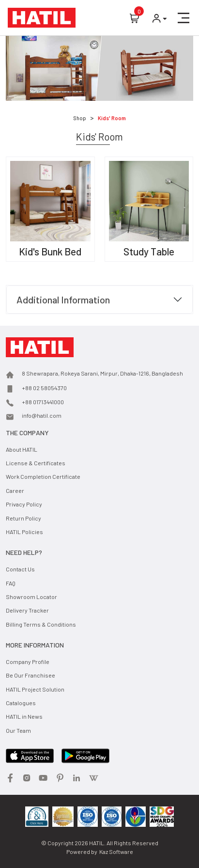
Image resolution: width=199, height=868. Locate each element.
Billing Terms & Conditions (41, 624)
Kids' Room (112, 118)
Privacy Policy (24, 504)
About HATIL (22, 449)
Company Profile (28, 662)
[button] (184, 18)
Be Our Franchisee (31, 675)
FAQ (11, 583)
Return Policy (23, 518)
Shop (80, 118)
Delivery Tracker (27, 610)
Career (15, 490)
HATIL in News (24, 716)
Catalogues (21, 703)
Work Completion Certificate (43, 476)
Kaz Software (116, 852)
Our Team (18, 730)
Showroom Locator (31, 597)
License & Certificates (36, 463)
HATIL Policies (24, 532)
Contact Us (20, 569)
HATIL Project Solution (35, 689)
